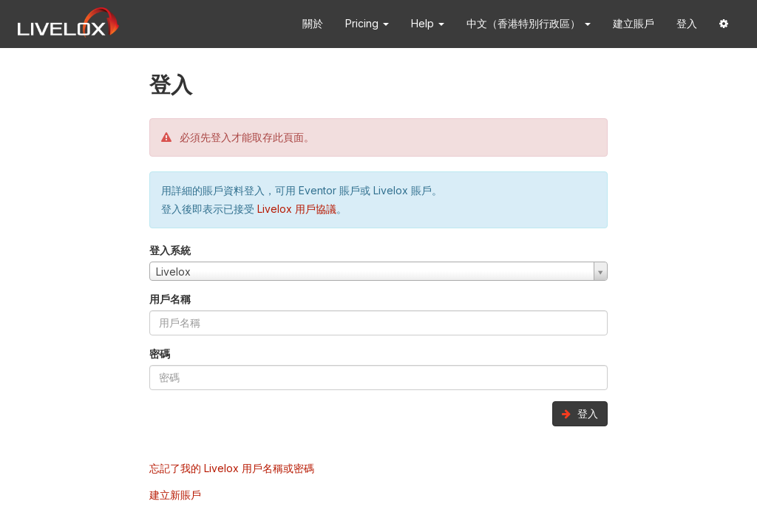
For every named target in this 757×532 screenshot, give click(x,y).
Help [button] (428, 23)
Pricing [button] (367, 23)
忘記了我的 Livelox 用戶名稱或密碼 (232, 468)
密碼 (160, 354)
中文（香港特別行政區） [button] (529, 23)
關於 (313, 23)
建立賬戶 (634, 23)
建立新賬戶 (175, 495)
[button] (724, 24)
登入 (687, 23)
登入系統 (170, 250)
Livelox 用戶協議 (297, 209)
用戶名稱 (170, 299)
